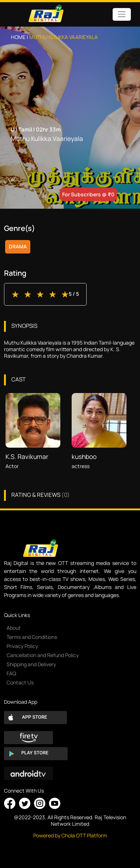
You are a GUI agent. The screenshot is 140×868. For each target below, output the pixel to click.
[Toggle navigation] (122, 14)
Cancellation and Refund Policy (43, 655)
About (14, 628)
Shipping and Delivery (31, 664)
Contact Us (20, 682)
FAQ (11, 673)
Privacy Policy (22, 646)
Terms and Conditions (32, 637)
